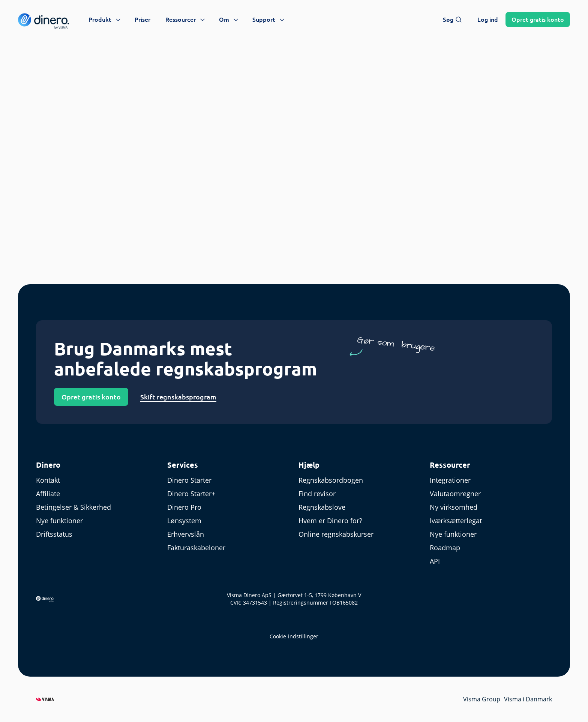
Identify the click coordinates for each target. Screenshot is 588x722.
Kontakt (48, 480)
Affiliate (48, 494)
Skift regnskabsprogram (178, 397)
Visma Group (482, 699)
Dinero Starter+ (191, 494)
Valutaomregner (455, 494)
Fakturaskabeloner (196, 548)
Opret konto (538, 20)
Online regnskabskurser (336, 534)
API (435, 561)
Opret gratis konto (91, 397)
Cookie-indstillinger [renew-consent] (294, 636)
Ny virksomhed (454, 507)
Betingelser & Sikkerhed (73, 507)
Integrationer (450, 480)
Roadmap (445, 548)
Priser (142, 20)
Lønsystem (184, 521)
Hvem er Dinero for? (330, 521)
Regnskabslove (322, 507)
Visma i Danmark (528, 699)
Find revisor (317, 494)
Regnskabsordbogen (331, 480)
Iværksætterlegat (456, 521)
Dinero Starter (189, 480)
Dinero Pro (184, 507)
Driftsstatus (54, 534)
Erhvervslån (186, 534)
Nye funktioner (59, 521)
